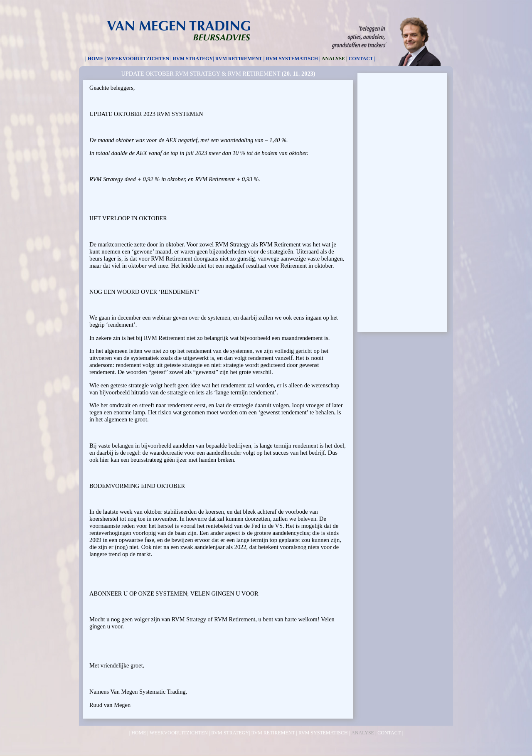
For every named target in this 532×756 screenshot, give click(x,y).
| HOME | (95, 59)
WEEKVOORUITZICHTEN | (139, 59)
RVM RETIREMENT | (240, 59)
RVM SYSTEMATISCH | (293, 59)
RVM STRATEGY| (193, 59)
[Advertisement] (402, 202)
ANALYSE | (335, 59)
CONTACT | (362, 59)
